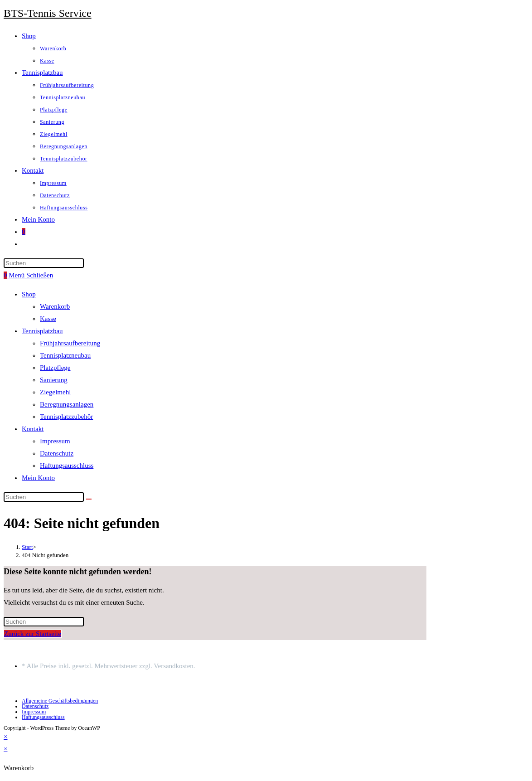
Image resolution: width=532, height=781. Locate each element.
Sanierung (54, 380)
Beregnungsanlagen (67, 404)
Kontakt (33, 429)
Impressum (55, 441)
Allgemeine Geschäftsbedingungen (60, 701)
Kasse (48, 319)
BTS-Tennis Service (48, 13)
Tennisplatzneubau (65, 355)
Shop (29, 294)
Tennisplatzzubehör (66, 417)
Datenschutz (57, 453)
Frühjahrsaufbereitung (70, 343)
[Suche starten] (89, 499)
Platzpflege (55, 368)
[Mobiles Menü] (31, 275)
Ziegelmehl (55, 392)
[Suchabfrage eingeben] (44, 263)
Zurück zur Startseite (33, 634)
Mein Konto (38, 478)
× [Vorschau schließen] (5, 737)
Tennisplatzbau (42, 331)
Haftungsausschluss (67, 466)
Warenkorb (55, 306)
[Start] (27, 547)
